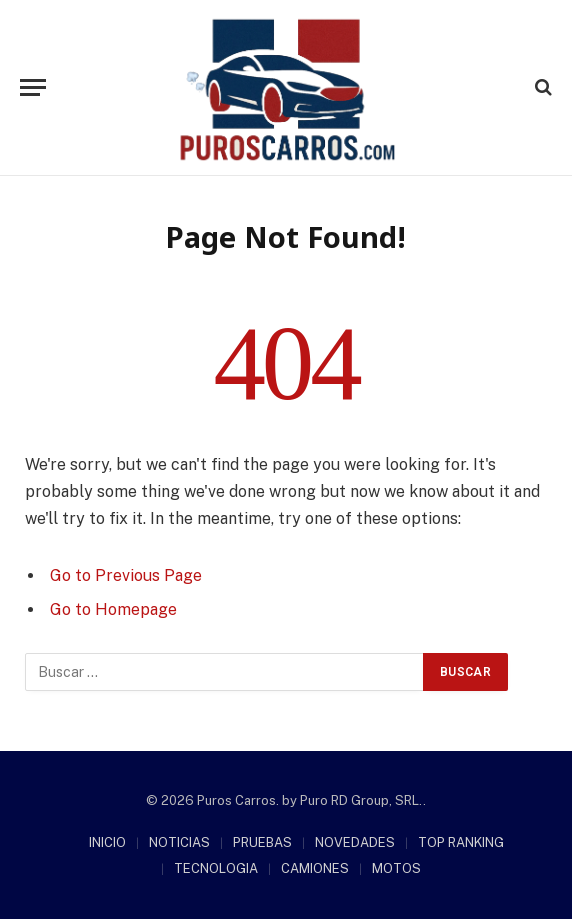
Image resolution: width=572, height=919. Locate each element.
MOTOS (396, 868)
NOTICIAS (179, 842)
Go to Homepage (113, 609)
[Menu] (33, 87)
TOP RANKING (461, 842)
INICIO (107, 842)
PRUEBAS (262, 842)
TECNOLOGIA (216, 868)
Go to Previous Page (126, 575)
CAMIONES (315, 868)
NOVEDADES (355, 842)
